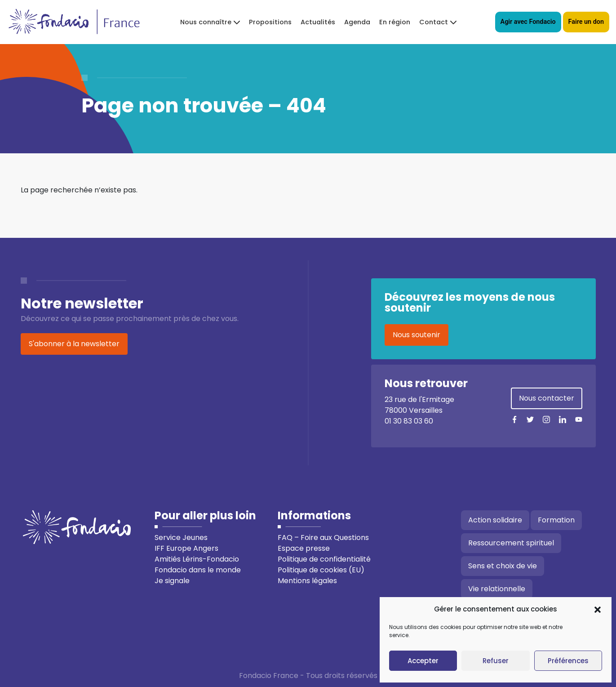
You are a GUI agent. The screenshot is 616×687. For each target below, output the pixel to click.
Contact (434, 22)
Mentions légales (307, 581)
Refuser (496, 661)
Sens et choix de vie (503, 566)
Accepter (423, 661)
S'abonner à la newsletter (74, 344)
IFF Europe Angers (186, 548)
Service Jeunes (181, 538)
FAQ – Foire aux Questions (323, 538)
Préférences (568, 661)
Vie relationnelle (497, 589)
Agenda (357, 22)
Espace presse (304, 548)
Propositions (270, 22)
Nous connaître (206, 22)
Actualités (318, 22)
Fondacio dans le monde (198, 570)
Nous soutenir (417, 335)
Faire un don (586, 22)
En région (395, 22)
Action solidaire (495, 520)
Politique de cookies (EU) (321, 570)
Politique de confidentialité (324, 559)
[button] (598, 609)
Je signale (172, 581)
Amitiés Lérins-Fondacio (197, 559)
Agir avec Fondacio (528, 22)
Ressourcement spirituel (511, 543)
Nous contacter (547, 398)
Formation (556, 520)
